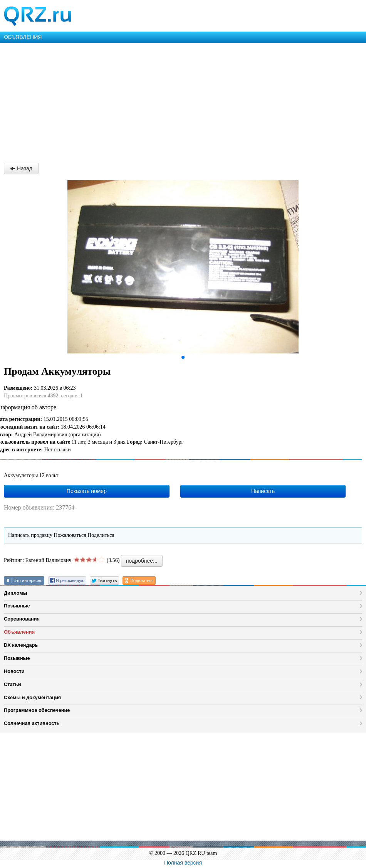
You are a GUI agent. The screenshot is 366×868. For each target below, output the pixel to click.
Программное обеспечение (37, 710)
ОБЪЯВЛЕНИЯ (23, 37)
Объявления (19, 632)
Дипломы (16, 593)
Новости (14, 671)
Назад (21, 168)
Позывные (17, 606)
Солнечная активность (32, 723)
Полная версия (183, 863)
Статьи (13, 684)
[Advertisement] (183, 101)
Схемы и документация (32, 697)
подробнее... (142, 561)
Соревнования (22, 619)
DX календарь (21, 645)
